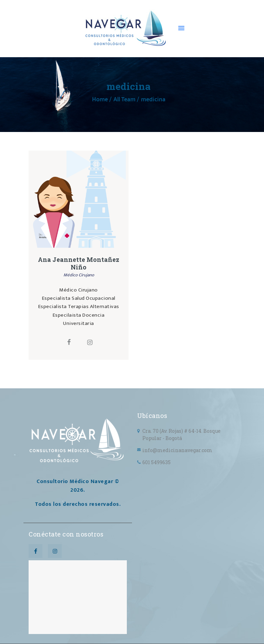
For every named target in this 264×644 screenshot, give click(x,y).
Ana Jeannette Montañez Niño (79, 264)
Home (100, 100)
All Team (124, 100)
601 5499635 (156, 462)
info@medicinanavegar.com (177, 450)
